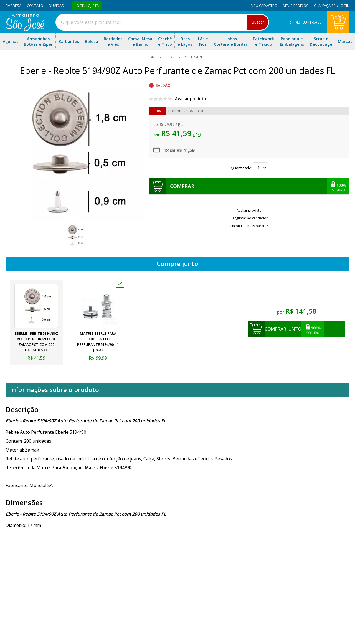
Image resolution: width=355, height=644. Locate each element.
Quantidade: (249, 168)
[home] (25, 30)
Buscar (258, 22)
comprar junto (283, 329)
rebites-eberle (196, 57)
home (152, 57)
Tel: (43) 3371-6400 (304, 22)
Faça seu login (336, 6)
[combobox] (162, 22)
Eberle (170, 57)
